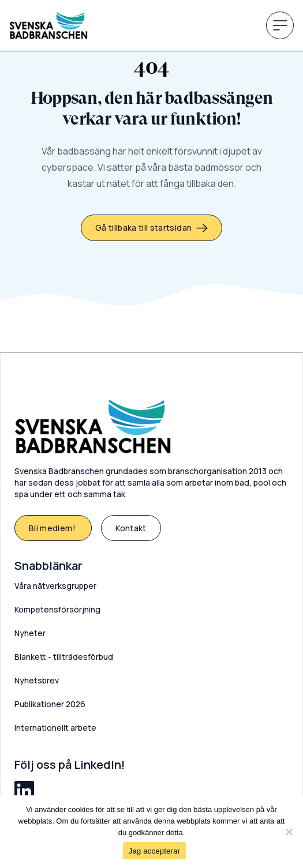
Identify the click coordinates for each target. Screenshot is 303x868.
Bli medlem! (53, 528)
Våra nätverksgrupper (55, 586)
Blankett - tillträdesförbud (64, 657)
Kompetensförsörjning (57, 609)
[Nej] (289, 832)
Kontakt (131, 528)
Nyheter (30, 633)
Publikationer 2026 (50, 704)
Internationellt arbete (55, 728)
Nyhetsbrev (37, 680)
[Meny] (280, 25)
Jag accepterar (155, 851)
